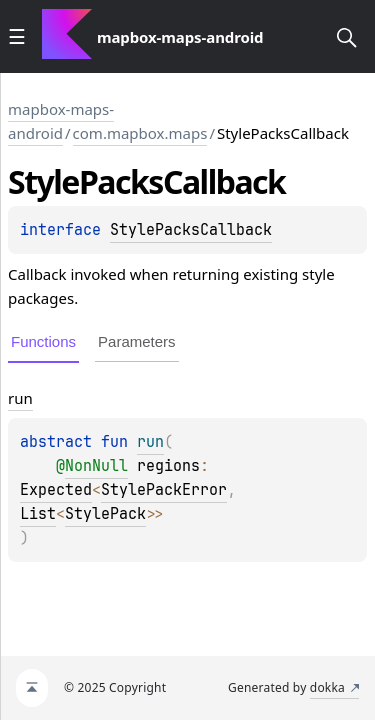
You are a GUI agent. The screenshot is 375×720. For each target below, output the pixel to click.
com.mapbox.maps (140, 133)
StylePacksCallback (191, 230)
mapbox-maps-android (61, 121)
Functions (43, 341)
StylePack (105, 514)
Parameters (137, 341)
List (38, 514)
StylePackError (164, 490)
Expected (56, 490)
